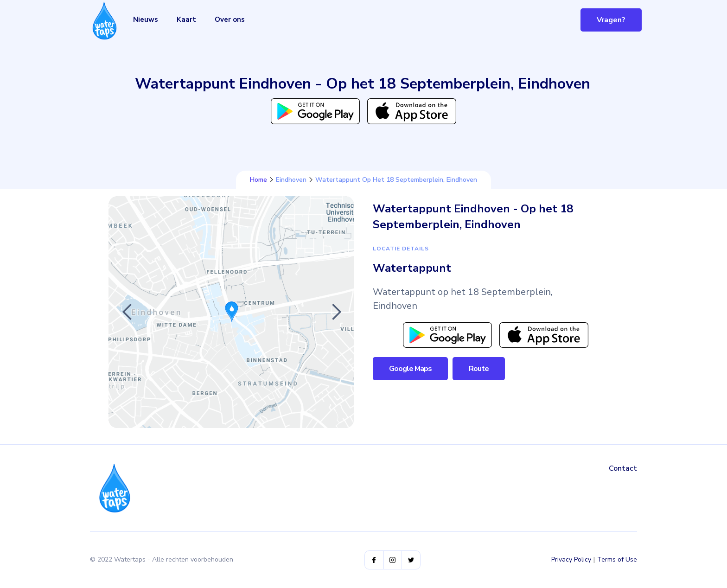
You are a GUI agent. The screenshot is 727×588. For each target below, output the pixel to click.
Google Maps (410, 369)
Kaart (186, 19)
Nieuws (146, 19)
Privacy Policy (571, 559)
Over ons (230, 19)
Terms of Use (617, 559)
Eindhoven (291, 180)
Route (479, 369)
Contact (623, 468)
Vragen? (611, 20)
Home (258, 180)
